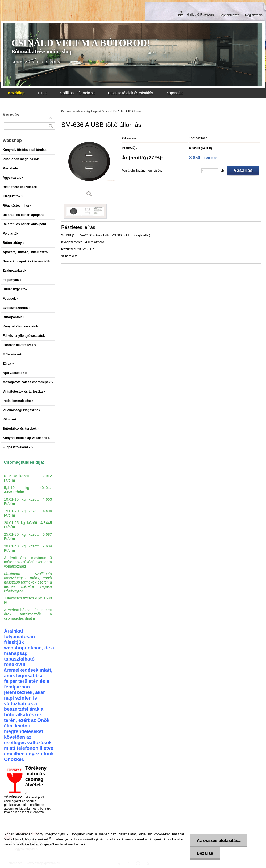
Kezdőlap (67, 111)
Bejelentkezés (229, 15)
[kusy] (210, 171)
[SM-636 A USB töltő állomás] (89, 167)
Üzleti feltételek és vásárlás (131, 93)
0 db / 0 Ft (200, 14)
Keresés (11, 115)
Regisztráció (254, 15)
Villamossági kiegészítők (90, 111)
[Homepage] (16, 93)
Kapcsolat (174, 93)
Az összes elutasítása (219, 841)
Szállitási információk (77, 93)
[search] (51, 126)
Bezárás (205, 853)
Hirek (42, 93)
